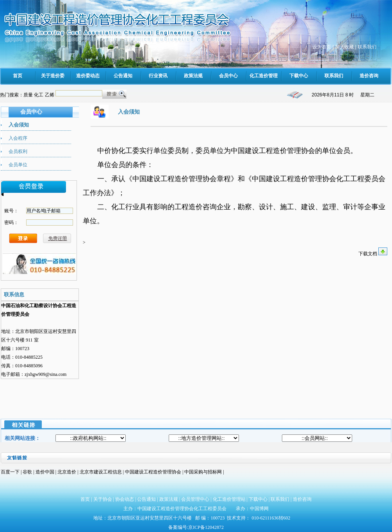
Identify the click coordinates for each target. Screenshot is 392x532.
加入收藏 (344, 47)
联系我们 (367, 47)
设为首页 (322, 47)
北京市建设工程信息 (101, 472)
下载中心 (258, 499)
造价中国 (45, 472)
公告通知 (146, 499)
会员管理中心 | (197, 499)
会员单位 (18, 165)
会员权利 (18, 151)
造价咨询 (302, 499)
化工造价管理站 (229, 499)
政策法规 (169, 499)
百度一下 (10, 472)
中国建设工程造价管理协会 (153, 472)
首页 (85, 499)
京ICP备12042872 (206, 527)
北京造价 (67, 472)
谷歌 (27, 472)
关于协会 (103, 499)
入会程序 (18, 138)
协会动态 (125, 499)
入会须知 (19, 125)
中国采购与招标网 (204, 472)
